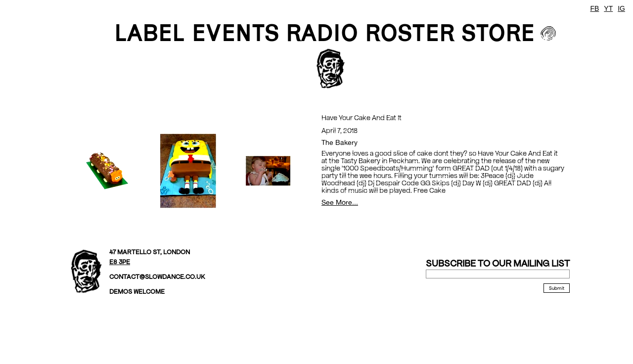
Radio (322, 33)
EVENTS (235, 33)
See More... (340, 202)
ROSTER (410, 33)
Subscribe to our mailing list (498, 263)
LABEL (150, 33)
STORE (498, 33)
